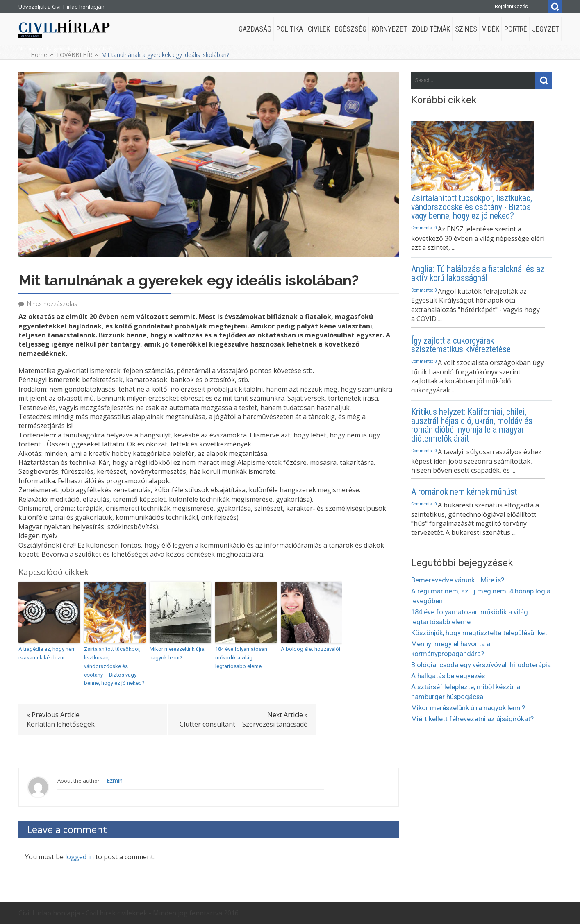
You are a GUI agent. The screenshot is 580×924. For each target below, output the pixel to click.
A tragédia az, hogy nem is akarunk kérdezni (47, 653)
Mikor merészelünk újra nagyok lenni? (177, 653)
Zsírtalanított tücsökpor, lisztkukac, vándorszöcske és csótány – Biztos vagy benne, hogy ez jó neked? (114, 666)
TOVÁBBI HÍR (74, 55)
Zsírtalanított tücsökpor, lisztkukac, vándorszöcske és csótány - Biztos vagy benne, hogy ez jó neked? (472, 207)
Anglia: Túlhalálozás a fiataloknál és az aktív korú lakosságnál (478, 274)
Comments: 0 (424, 228)
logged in (80, 857)
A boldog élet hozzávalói (310, 649)
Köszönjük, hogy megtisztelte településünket (479, 633)
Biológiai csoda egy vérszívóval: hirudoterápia (481, 665)
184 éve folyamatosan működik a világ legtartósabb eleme (241, 658)
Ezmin (115, 780)
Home (39, 55)
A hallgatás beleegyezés (448, 676)
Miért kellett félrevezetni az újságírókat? (472, 719)
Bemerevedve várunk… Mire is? (458, 580)
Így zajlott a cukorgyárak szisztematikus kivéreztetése (461, 345)
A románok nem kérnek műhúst (464, 492)
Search (555, 7)
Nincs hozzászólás (52, 304)
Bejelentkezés (511, 6)
